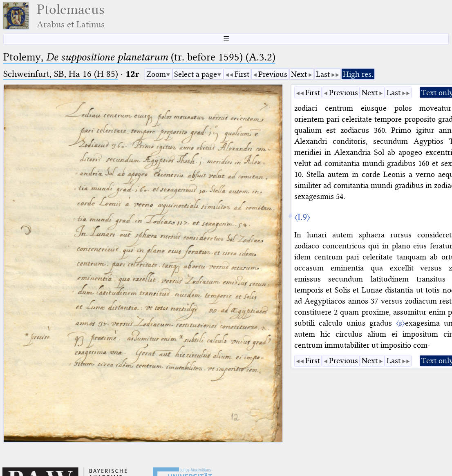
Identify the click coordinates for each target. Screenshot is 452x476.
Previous (273, 74)
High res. (358, 74)
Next (299, 74)
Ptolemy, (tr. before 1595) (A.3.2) (139, 57)
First (242, 74)
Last (323, 74)
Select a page (196, 74)
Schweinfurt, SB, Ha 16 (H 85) (61, 74)
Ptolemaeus (71, 16)
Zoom (156, 74)
